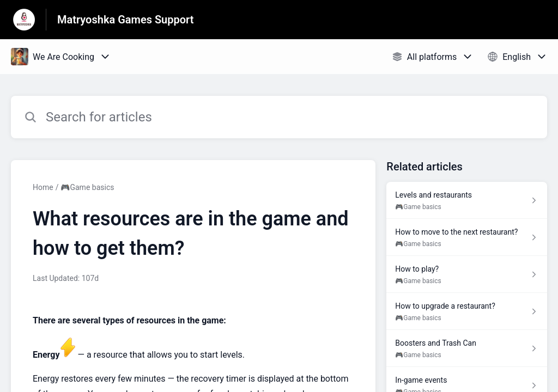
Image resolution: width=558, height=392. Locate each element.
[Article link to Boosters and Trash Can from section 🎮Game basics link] (467, 348)
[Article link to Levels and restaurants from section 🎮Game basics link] (467, 200)
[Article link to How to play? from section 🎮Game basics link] (467, 274)
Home (43, 187)
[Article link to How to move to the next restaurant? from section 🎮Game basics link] (467, 237)
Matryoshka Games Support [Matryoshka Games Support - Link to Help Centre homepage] (126, 20)
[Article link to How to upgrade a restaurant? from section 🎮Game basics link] (467, 311)
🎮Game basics (87, 187)
